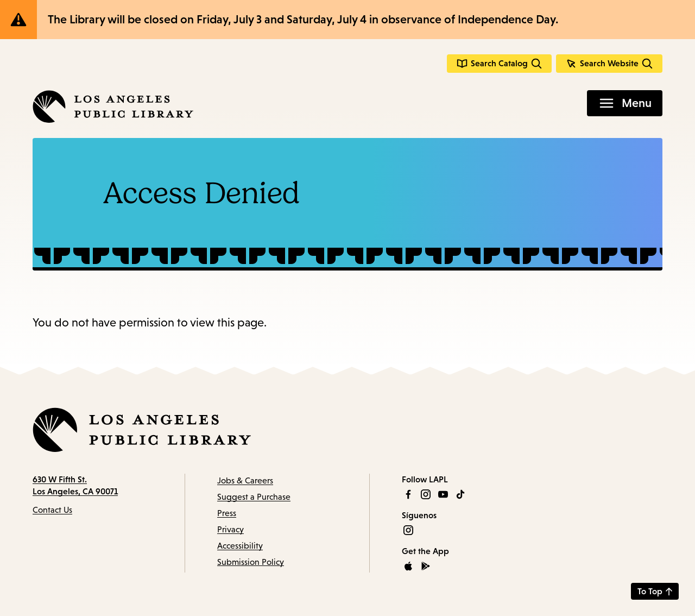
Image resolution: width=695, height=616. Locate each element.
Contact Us (52, 510)
